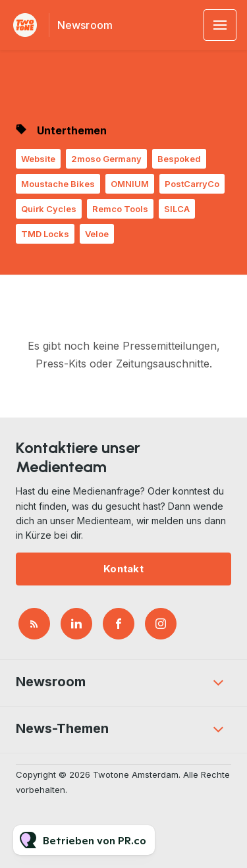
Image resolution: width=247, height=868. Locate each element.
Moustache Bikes (58, 184)
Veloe (97, 234)
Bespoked (179, 159)
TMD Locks (45, 234)
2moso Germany (106, 159)
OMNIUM (130, 184)
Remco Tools (120, 209)
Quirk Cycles (49, 209)
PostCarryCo (192, 184)
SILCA (177, 209)
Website (38, 159)
